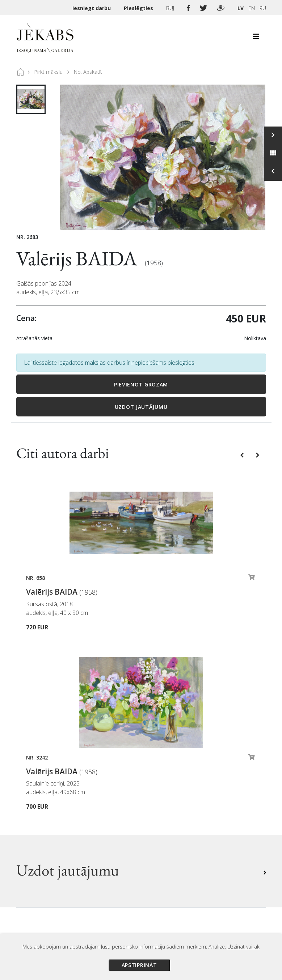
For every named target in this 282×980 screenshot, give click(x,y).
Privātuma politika (171, 816)
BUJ (171, 8)
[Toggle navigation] (256, 38)
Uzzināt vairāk (243, 947)
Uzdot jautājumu (141, 407)
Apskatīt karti (43, 862)
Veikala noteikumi (171, 805)
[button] (243, 454)
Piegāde (157, 795)
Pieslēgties (139, 8)
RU (263, 8)
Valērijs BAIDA (79, 258)
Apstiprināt (139, 965)
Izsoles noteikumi (171, 775)
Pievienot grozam (141, 384)
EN (252, 8)
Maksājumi (161, 785)
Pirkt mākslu (48, 72)
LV (241, 8)
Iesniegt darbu (92, 8)
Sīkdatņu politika (169, 826)
